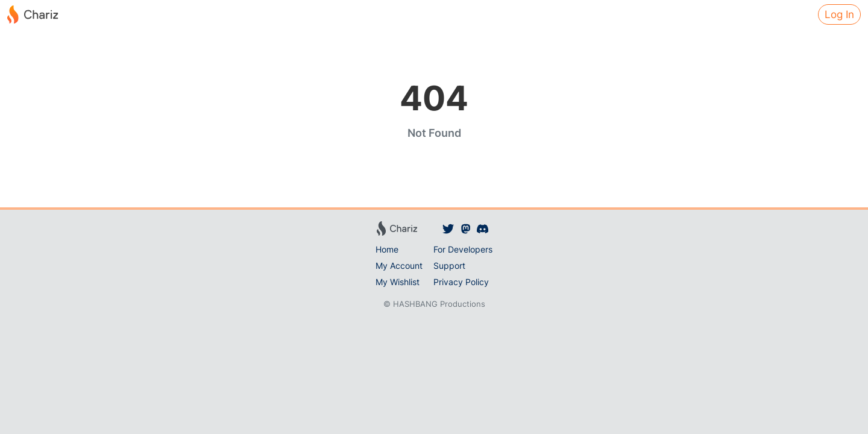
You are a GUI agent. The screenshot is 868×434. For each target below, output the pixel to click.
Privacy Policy (461, 282)
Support (449, 266)
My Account (399, 266)
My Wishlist (398, 282)
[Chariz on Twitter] (448, 228)
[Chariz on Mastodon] (466, 228)
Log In (839, 14)
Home (387, 249)
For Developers (463, 249)
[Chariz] (33, 14)
